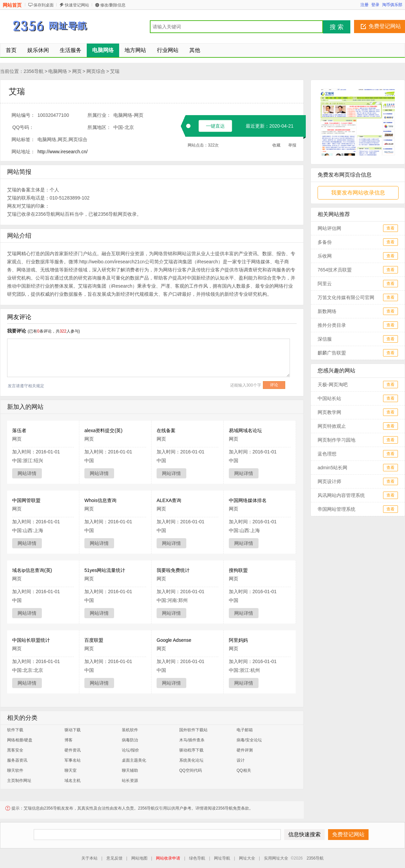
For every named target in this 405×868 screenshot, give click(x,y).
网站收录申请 (168, 858)
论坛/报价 (130, 750)
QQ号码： (23, 127)
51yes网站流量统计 (105, 570)
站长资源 (130, 781)
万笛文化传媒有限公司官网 (346, 297)
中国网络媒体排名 (248, 500)
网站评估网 (329, 228)
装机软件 (130, 730)
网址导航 (222, 858)
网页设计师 (329, 481)
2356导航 (34, 71)
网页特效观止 (332, 426)
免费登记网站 (385, 26)
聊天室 (71, 770)
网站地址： (23, 152)
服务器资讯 (17, 760)
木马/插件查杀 (192, 740)
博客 (69, 740)
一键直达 (215, 126)
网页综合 (96, 71)
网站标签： (23, 139)
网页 (77, 71)
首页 (11, 50)
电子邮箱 (245, 730)
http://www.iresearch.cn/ (63, 152)
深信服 (325, 339)
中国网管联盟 (26, 500)
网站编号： (23, 115)
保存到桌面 (44, 5)
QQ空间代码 (191, 770)
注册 (364, 5)
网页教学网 (329, 412)
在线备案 (166, 430)
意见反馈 (114, 858)
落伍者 (19, 430)
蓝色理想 (327, 454)
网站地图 (139, 858)
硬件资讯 (73, 750)
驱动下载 (73, 730)
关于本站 (89, 858)
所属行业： (99, 115)
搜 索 (337, 27)
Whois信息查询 (100, 500)
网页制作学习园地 (336, 440)
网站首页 (12, 5)
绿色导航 (197, 858)
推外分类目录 (332, 325)
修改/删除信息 (113, 5)
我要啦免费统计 (173, 570)
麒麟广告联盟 (332, 353)
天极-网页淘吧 (333, 385)
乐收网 (325, 256)
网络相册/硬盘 (20, 740)
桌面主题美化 (134, 760)
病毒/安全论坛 (249, 740)
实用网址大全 (276, 858)
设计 (241, 760)
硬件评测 (245, 750)
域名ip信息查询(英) (32, 570)
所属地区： (99, 127)
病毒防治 (130, 740)
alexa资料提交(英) (103, 430)
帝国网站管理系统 (336, 509)
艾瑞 (115, 71)
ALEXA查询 (169, 500)
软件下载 (15, 730)
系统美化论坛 (191, 760)
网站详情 (27, 473)
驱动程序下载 (191, 750)
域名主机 (73, 781)
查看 (390, 228)
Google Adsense (174, 640)
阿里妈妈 (238, 640)
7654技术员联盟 (335, 270)
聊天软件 (15, 770)
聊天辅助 (130, 770)
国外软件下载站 (193, 730)
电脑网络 (58, 71)
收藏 (276, 145)
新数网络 (327, 311)
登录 (375, 5)
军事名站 (73, 760)
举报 (292, 145)
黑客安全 (15, 750)
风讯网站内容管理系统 (341, 495)
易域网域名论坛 (245, 430)
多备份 (325, 242)
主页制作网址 (19, 781)
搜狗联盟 (238, 570)
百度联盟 (94, 640)
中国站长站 (329, 398)
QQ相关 (244, 770)
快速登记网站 (77, 5)
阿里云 (325, 284)
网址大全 (247, 858)
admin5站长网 (332, 468)
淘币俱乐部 (392, 5)
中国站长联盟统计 (31, 640)
